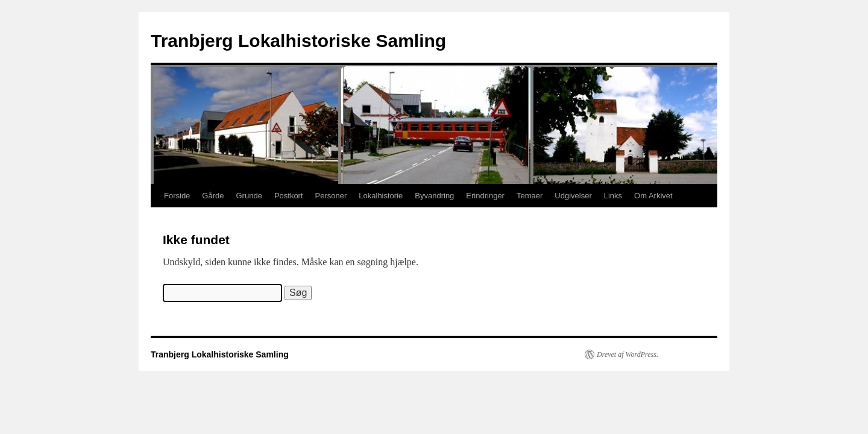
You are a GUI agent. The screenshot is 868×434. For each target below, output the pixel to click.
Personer (331, 196)
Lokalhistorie (381, 196)
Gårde (213, 196)
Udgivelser (573, 196)
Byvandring (434, 196)
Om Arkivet (653, 196)
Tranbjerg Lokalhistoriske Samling (298, 41)
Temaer (530, 196)
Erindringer (485, 196)
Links (613, 196)
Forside (177, 196)
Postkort (289, 196)
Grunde (249, 196)
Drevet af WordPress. (627, 354)
